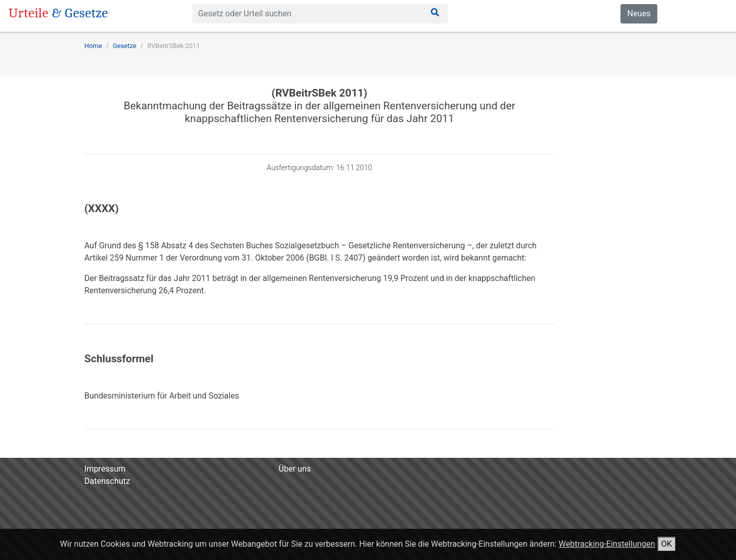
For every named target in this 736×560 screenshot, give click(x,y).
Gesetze (125, 46)
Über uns (295, 469)
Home (93, 46)
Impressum (105, 469)
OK (667, 544)
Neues (639, 14)
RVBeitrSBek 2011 (174, 46)
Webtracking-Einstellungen (607, 544)
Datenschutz (107, 481)
